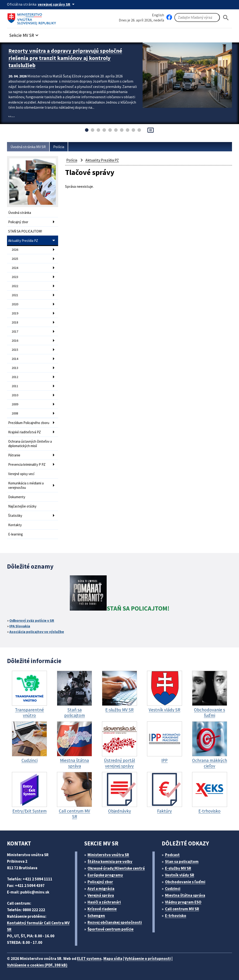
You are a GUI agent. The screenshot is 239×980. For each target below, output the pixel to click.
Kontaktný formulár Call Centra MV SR (38, 926)
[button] (25, 34)
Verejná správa (101, 895)
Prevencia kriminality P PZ (27, 464)
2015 (15, 350)
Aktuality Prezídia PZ (23, 241)
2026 (15, 250)
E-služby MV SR (178, 868)
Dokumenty (17, 497)
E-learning (16, 534)
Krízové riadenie (102, 909)
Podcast (172, 855)
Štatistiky (15, 516)
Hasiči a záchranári (104, 902)
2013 (15, 368)
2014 (15, 359)
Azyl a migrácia (101, 889)
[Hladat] (226, 18)
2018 (15, 322)
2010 (15, 395)
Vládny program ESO (183, 902)
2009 (15, 404)
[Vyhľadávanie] (197, 17)
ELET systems (89, 959)
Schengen (96, 916)
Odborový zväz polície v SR (32, 620)
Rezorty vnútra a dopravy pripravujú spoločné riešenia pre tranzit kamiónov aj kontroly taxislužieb (65, 58)
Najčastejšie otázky (22, 506)
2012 (15, 377)
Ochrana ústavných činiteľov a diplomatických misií (30, 444)
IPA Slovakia (20, 626)
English (158, 15)
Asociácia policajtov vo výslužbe (37, 632)
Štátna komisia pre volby (110, 862)
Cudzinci (173, 889)
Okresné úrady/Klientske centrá (116, 868)
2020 (15, 304)
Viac (12, 117)
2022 (15, 286)
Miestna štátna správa (185, 895)
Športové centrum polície (111, 929)
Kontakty (15, 525)
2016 (15, 341)
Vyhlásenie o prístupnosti (148, 959)
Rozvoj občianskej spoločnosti (115, 922)
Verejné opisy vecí (21, 474)
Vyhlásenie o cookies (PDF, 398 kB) (37, 965)
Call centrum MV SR (182, 909)
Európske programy (105, 875)
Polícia (59, 147)
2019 (15, 313)
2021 (15, 295)
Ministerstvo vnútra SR (108, 855)
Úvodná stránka (20, 213)
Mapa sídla (113, 959)
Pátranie (14, 455)
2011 (15, 386)
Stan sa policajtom (182, 862)
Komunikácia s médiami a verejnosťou (26, 485)
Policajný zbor (18, 222)
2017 (15, 331)
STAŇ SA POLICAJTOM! (25, 231)
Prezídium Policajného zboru (29, 423)
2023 (15, 277)
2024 (15, 268)
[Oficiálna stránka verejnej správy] (57, 4)
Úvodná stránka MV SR (28, 147)
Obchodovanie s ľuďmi (185, 882)
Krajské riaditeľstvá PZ (25, 432)
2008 (15, 413)
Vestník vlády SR (180, 875)
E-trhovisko (176, 916)
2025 (15, 259)
